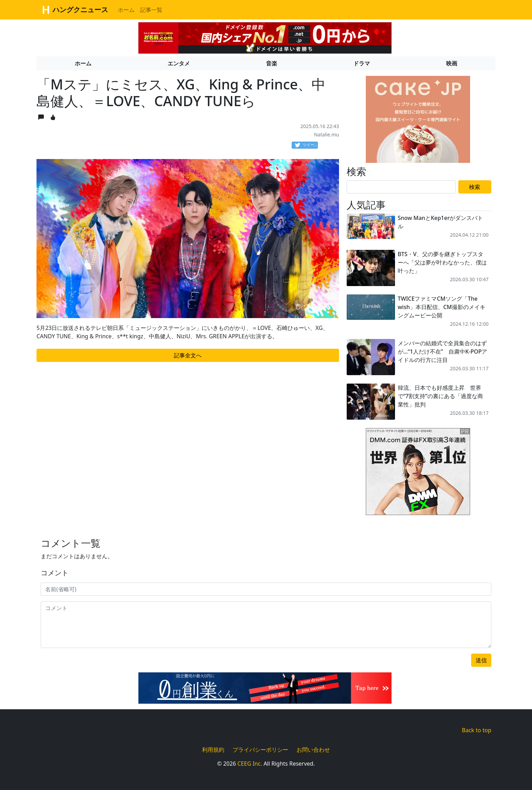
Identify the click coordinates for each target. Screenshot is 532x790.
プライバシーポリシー (260, 750)
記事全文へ (188, 355)
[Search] (401, 187)
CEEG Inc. (250, 764)
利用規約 (213, 750)
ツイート (306, 145)
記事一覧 (151, 10)
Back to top (477, 730)
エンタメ (179, 63)
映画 (452, 63)
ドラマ (362, 63)
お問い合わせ (313, 750)
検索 (475, 187)
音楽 (272, 63)
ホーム (126, 10)
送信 (481, 660)
